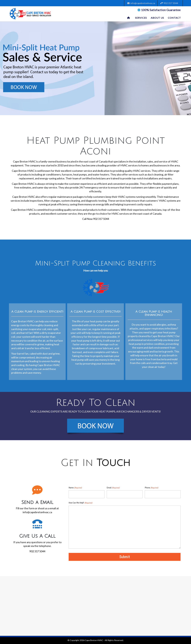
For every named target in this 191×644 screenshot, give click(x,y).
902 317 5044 (169, 3)
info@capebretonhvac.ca (141, 3)
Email (113, 488)
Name (75, 488)
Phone (151, 488)
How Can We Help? (80, 503)
